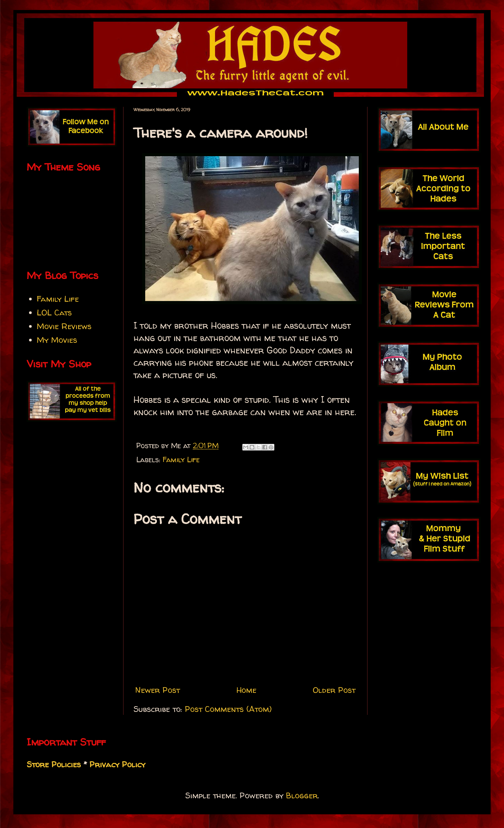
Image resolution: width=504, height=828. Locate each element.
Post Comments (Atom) (228, 709)
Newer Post (158, 690)
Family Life (181, 460)
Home (246, 690)
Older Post (334, 690)
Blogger (302, 795)
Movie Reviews (64, 326)
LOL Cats (54, 313)
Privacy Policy (117, 764)
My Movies (57, 340)
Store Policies (54, 764)
